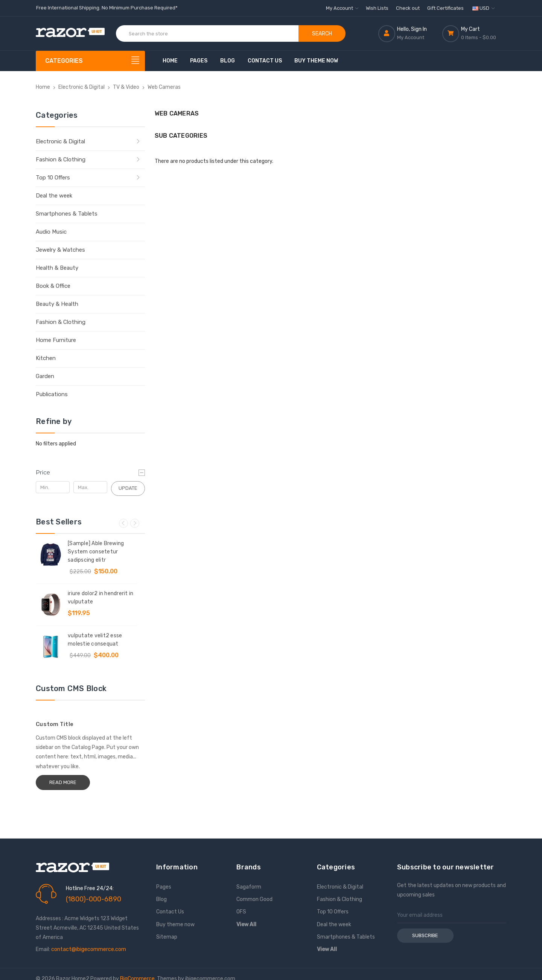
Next (135, 523)
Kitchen (46, 358)
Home (170, 61)
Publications (52, 394)
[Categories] (90, 61)
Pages (199, 61)
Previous (123, 523)
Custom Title (55, 724)
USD (483, 8)
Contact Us (265, 61)
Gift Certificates (445, 8)
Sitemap (167, 937)
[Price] (90, 472)
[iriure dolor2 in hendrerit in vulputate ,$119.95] (51, 605)
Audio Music (51, 232)
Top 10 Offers (53, 178)
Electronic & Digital (60, 141)
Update (128, 488)
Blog (228, 61)
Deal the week (54, 196)
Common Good (254, 899)
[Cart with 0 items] (474, 33)
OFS (241, 912)
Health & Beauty (57, 268)
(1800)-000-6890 (94, 899)
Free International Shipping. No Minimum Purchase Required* (107, 8)
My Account (342, 8)
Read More (63, 782)
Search (322, 34)
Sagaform (249, 887)
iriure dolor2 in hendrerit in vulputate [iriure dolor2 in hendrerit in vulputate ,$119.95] (100, 598)
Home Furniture (56, 340)
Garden (45, 376)
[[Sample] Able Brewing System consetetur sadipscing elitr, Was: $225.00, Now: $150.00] (51, 555)
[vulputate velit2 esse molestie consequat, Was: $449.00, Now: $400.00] (51, 647)
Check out (408, 8)
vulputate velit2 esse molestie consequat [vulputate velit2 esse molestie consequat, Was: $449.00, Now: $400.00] (95, 640)
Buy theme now (316, 61)
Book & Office (53, 286)
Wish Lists (377, 8)
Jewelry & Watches (60, 250)
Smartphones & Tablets (67, 214)
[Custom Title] (90, 711)
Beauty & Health (57, 304)
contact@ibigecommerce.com (89, 949)
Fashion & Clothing (61, 160)
